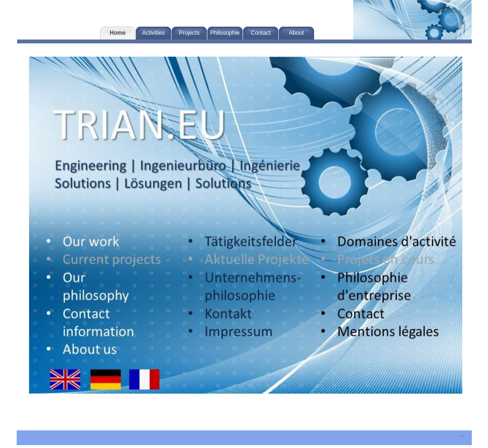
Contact (260, 33)
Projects (189, 33)
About (296, 33)
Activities (153, 33)
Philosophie (225, 33)
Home (117, 33)
